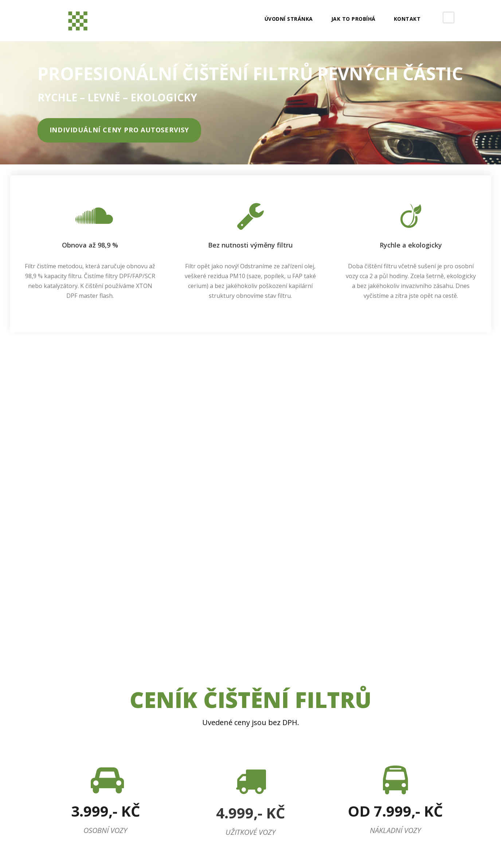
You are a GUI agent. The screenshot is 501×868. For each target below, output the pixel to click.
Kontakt (407, 19)
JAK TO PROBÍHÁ (353, 19)
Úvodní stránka (289, 19)
